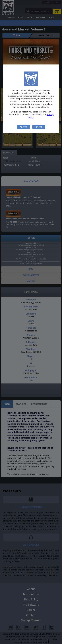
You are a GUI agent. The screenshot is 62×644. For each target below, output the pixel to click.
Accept (24, 127)
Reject (39, 127)
